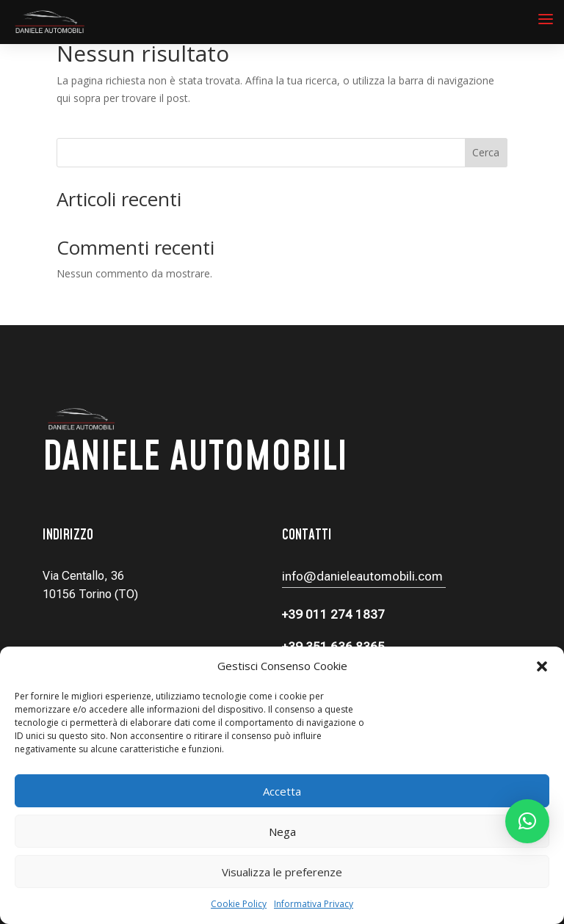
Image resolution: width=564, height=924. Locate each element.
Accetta (282, 791)
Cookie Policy (239, 904)
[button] (542, 666)
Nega (282, 832)
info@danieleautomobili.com (364, 576)
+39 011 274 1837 (333, 614)
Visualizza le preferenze (282, 872)
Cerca (486, 152)
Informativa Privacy (314, 904)
